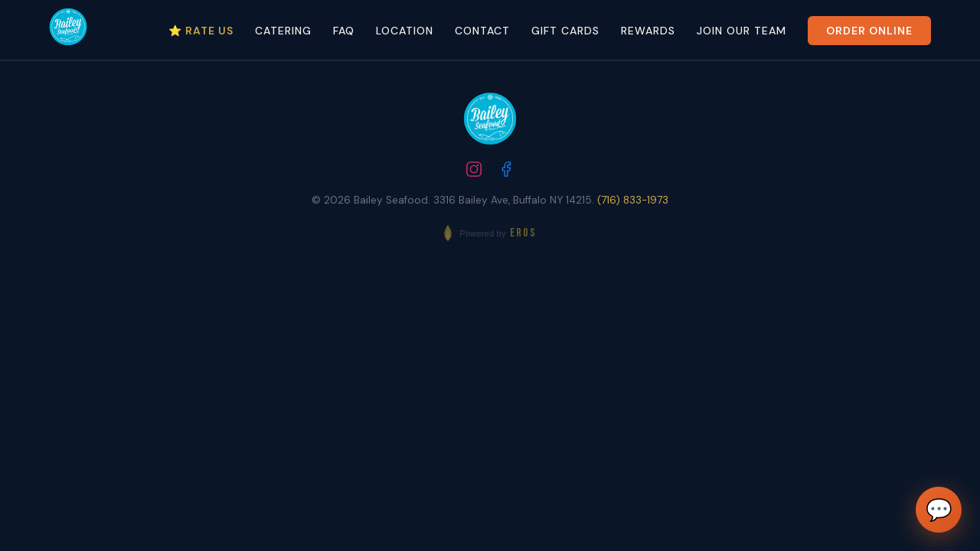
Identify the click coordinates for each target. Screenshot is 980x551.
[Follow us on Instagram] (474, 171)
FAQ (344, 31)
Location (405, 31)
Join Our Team (742, 31)
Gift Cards (565, 31)
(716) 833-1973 (633, 200)
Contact (482, 31)
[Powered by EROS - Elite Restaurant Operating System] (490, 233)
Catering (283, 31)
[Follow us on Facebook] (506, 171)
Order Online (869, 31)
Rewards (648, 31)
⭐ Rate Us (201, 31)
